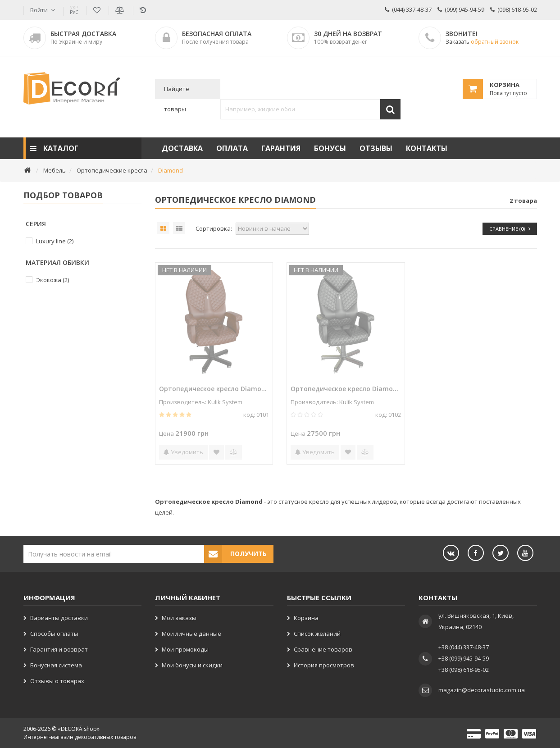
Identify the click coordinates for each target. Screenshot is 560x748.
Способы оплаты (54, 634)
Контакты (427, 148)
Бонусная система (56, 665)
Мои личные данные (191, 634)
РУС (74, 10)
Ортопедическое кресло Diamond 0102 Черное (346, 389)
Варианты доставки (59, 618)
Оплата (232, 148)
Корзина (306, 618)
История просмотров (324, 665)
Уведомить (183, 452)
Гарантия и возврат (59, 649)
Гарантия (281, 148)
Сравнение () (510, 229)
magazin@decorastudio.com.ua (482, 690)
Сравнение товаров (323, 649)
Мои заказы (179, 618)
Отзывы (376, 148)
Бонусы (330, 148)
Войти (39, 10)
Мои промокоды (185, 649)
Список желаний (317, 634)
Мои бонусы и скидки (192, 665)
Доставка (182, 148)
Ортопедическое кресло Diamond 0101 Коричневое (214, 389)
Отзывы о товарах (57, 681)
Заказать (482, 42)
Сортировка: (214, 228)
